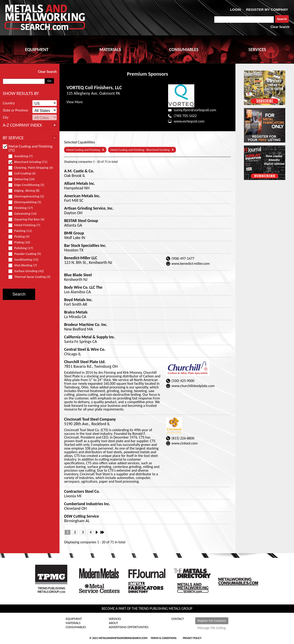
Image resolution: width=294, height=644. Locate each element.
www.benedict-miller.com (191, 264)
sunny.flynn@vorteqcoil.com (195, 110)
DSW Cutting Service (81, 516)
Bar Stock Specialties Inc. (85, 245)
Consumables (76, 627)
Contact (178, 619)
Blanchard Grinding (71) (30, 162)
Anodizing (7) (23, 156)
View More (75, 102)
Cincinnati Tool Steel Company (90, 419)
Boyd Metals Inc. (78, 300)
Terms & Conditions (164, 638)
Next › (98, 532)
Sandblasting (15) (25, 260)
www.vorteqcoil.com (189, 121)
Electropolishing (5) (27, 202)
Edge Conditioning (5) (28, 185)
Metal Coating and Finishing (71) (28, 148)
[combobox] (244, 20)
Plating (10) (21, 242)
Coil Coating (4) (24, 173)
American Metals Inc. (82, 196)
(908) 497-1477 (183, 258)
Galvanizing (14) (24, 214)
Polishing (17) (23, 248)
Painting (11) (22, 231)
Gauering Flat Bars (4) (28, 219)
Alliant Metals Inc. (80, 183)
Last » (103, 532)
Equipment (74, 619)
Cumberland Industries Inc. (87, 504)
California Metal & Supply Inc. (90, 337)
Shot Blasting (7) (25, 265)
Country (9, 103)
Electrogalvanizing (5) (28, 196)
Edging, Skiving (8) (26, 191)
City (6, 117)
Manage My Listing (212, 628)
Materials (73, 623)
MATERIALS (110, 49)
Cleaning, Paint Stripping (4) (31, 168)
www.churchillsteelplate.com (193, 386)
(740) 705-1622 (185, 116)
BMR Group (74, 233)
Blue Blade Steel (78, 275)
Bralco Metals (76, 312)
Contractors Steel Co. (82, 491)
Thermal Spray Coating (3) (31, 277)
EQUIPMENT (37, 49)
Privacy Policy (192, 638)
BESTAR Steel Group (81, 221)
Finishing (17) (23, 208)
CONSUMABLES (184, 49)
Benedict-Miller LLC (81, 258)
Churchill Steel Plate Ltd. (85, 362)
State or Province (15, 110)
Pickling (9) (21, 237)
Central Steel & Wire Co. (85, 349)
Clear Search (280, 27)
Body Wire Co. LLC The (83, 287)
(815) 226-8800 (183, 438)
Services (115, 619)
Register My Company (212, 621)
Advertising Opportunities (129, 627)
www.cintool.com (185, 443)
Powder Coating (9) (27, 254)
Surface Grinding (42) (28, 271)
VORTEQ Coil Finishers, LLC (94, 87)
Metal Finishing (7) (26, 225)
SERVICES (257, 49)
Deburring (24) (24, 179)
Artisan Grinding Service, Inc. (89, 208)
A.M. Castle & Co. (79, 171)
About (114, 623)
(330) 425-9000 (183, 381)
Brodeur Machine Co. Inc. (86, 325)
